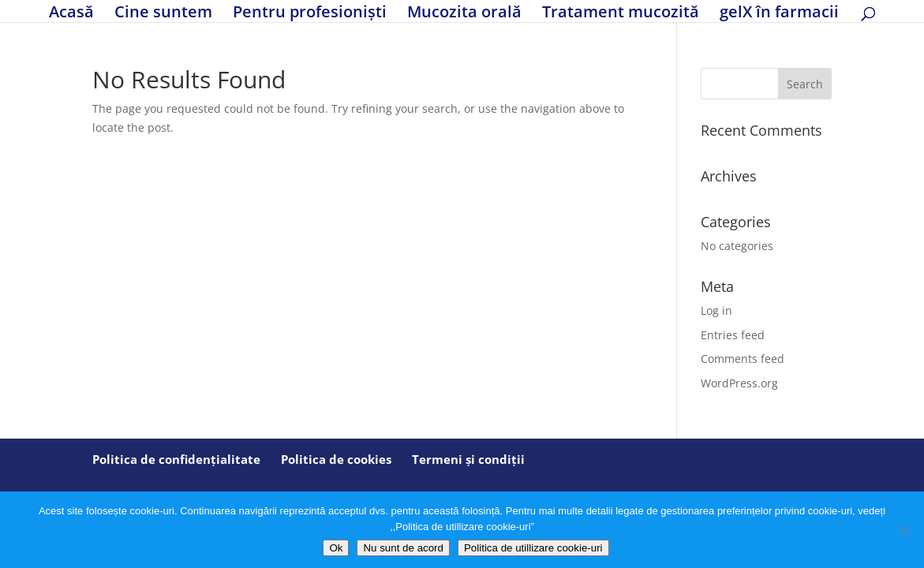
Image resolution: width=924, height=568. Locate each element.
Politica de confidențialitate (176, 459)
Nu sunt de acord (403, 548)
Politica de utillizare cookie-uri (533, 548)
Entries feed (733, 335)
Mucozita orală (464, 14)
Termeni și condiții (468, 459)
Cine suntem (163, 14)
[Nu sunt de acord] (904, 530)
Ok (336, 548)
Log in (716, 310)
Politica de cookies (336, 459)
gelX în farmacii (779, 14)
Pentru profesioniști (310, 14)
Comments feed (743, 359)
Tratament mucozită (621, 14)
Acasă (71, 14)
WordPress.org (739, 383)
